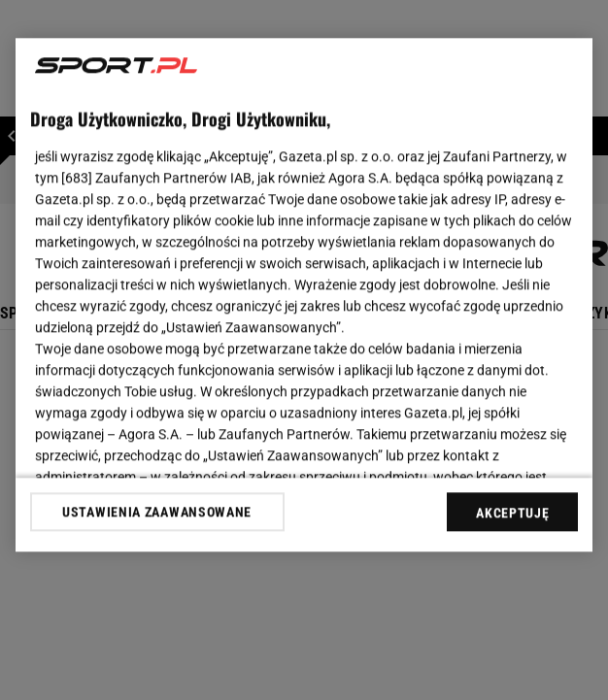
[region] (304, 295)
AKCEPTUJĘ (512, 513)
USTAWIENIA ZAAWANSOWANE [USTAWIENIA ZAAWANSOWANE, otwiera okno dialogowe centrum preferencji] (157, 512)
